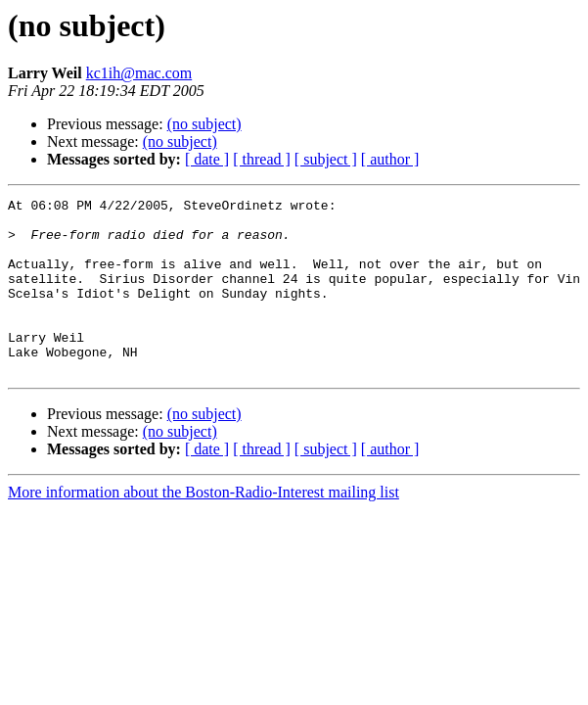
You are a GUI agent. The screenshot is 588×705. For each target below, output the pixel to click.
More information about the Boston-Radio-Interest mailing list (204, 527)
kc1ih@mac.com (139, 73)
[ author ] (390, 159)
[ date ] (207, 159)
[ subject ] (326, 159)
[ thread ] (262, 159)
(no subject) (204, 124)
